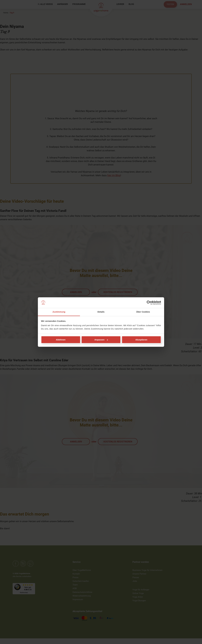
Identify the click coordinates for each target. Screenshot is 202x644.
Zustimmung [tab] (59, 312)
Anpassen (101, 340)
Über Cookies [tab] (143, 312)
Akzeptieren (141, 340)
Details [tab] (101, 312)
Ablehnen (61, 340)
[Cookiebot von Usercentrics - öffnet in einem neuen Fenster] (149, 303)
